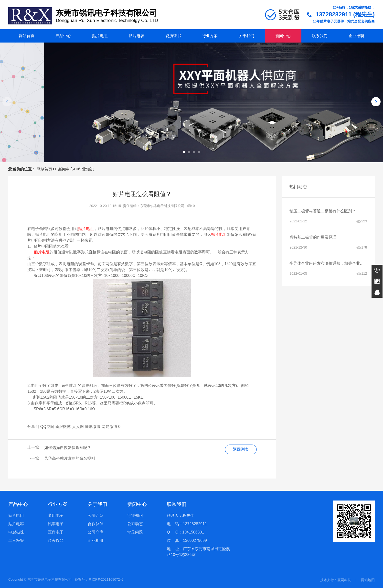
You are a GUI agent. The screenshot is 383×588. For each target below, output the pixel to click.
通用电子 (56, 516)
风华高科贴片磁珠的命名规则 (70, 458)
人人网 (78, 427)
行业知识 (86, 169)
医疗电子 (56, 532)
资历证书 (173, 36)
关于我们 (246, 36)
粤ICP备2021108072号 (106, 579)
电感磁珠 (16, 532)
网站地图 (368, 580)
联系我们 (320, 36)
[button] (184, 152)
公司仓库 (96, 532)
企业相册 (96, 540)
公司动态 (135, 524)
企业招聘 (356, 36)
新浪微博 (63, 427)
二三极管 (16, 540)
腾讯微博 (93, 427)
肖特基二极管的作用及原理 (313, 237)
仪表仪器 (56, 540)
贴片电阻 (100, 36)
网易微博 (109, 427)
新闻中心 (283, 36)
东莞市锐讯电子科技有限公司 (162, 206)
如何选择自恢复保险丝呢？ (68, 448)
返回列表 (241, 449)
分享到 (33, 427)
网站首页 (27, 36)
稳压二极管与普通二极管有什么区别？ (323, 211)
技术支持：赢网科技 (336, 580)
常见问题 (135, 532)
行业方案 (210, 36)
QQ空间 (47, 427)
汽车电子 (56, 524)
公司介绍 (96, 516)
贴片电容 (137, 36)
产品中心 (63, 36)
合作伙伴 (96, 524)
